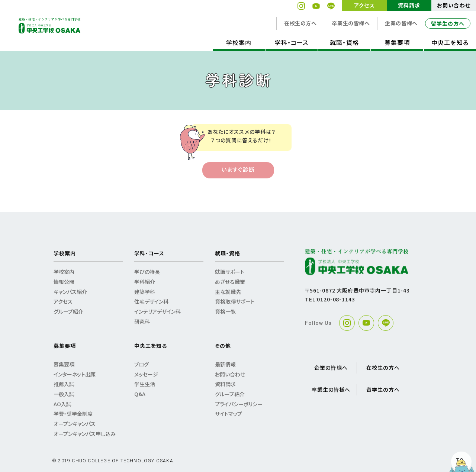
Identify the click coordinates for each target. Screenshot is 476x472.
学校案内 (239, 42)
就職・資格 (344, 42)
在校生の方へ (300, 23)
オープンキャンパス (75, 424)
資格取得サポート (235, 301)
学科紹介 (145, 282)
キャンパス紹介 (70, 292)
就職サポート (230, 272)
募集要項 (397, 42)
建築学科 (145, 292)
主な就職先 (228, 292)
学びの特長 (147, 272)
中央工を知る (450, 42)
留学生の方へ (448, 23)
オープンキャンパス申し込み (85, 434)
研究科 (142, 321)
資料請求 (409, 5)
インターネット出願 (75, 374)
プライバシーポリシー (239, 404)
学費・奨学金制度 (73, 414)
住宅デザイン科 (151, 301)
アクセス (364, 5)
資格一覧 (225, 311)
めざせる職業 (230, 282)
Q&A (140, 394)
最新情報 (225, 364)
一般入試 (64, 394)
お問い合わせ (454, 5)
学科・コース (292, 42)
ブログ (141, 364)
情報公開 (64, 282)
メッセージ (146, 374)
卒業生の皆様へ (351, 23)
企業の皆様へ (401, 23)
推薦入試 (64, 384)
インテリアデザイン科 (157, 311)
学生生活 (145, 384)
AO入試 (62, 404)
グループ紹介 (68, 311)
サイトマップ (229, 414)
